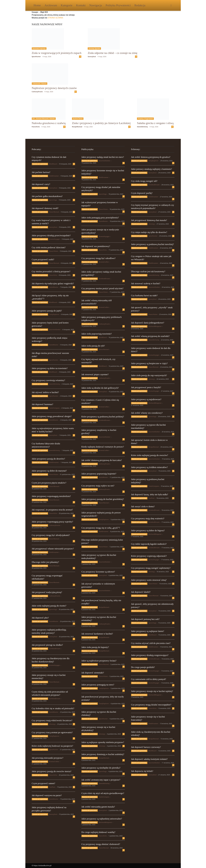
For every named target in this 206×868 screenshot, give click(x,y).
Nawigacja (96, 5)
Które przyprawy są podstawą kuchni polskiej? (103, 417)
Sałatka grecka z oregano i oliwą (155, 123)
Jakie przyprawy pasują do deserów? (48, 459)
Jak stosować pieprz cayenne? (95, 374)
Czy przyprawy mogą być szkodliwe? (99, 258)
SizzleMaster (54, 287)
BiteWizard (53, 164)
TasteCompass (54, 408)
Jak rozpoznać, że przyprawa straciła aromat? (52, 510)
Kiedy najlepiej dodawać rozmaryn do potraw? (103, 447)
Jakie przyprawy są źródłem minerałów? (149, 467)
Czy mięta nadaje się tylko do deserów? (149, 232)
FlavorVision (54, 251)
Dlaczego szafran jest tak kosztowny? (148, 271)
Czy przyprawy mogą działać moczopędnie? (151, 705)
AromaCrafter (54, 762)
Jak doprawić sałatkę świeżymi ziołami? (149, 759)
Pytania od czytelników (40, 164)
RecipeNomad (77, 127)
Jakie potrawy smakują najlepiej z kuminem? (152, 169)
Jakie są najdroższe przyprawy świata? (99, 661)
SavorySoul (92, 56)
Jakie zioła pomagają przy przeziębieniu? (100, 218)
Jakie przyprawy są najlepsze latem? (148, 631)
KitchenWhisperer (105, 822)
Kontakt (81, 5)
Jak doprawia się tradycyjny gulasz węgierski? (53, 283)
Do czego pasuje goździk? (143, 667)
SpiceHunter (36, 56)
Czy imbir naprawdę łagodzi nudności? (149, 544)
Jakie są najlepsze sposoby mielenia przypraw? (103, 742)
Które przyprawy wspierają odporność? (149, 556)
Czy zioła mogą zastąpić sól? (144, 181)
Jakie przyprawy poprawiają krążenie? (99, 474)
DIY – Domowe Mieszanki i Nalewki (44, 119)
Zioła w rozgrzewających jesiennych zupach (57, 53)
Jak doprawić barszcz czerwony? (146, 747)
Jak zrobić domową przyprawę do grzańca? (151, 157)
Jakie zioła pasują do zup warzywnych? (149, 375)
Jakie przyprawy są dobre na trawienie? (50, 368)
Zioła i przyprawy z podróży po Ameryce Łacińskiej (101, 123)
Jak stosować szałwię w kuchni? (146, 283)
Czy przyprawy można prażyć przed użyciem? (102, 288)
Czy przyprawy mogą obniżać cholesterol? (101, 844)
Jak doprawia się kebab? (142, 771)
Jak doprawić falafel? (141, 592)
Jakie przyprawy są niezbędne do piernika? (101, 768)
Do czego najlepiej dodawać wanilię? (98, 832)
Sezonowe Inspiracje (39, 48)
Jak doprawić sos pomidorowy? (96, 246)
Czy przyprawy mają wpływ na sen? (98, 486)
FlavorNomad (54, 212)
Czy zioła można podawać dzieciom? (49, 247)
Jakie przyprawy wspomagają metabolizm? (51, 496)
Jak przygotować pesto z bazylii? (146, 387)
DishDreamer (54, 176)
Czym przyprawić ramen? (44, 783)
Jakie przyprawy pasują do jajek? (47, 311)
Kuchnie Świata (78, 119)
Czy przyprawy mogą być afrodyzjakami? (51, 535)
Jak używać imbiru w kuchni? (45, 392)
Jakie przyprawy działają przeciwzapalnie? (51, 235)
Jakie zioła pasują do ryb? (93, 346)
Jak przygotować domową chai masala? (149, 220)
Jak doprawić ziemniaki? (93, 673)
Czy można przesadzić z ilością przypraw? (51, 271)
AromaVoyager (55, 239)
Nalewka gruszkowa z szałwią (49, 123)
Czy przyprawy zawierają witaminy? (48, 380)
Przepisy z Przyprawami (145, 119)
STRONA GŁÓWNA (55, 18)
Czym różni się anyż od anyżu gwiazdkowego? (103, 793)
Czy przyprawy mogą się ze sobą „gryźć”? (101, 528)
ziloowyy (52, 724)
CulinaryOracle (37, 92)
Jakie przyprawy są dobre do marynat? (49, 471)
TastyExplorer (54, 314)
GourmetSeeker (55, 330)
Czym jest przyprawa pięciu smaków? (49, 483)
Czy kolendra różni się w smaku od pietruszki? (53, 708)
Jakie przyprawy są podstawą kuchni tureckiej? (153, 244)
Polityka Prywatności (118, 5)
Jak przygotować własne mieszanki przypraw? (53, 549)
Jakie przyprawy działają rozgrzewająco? (150, 655)
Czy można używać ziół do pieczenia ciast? (151, 643)
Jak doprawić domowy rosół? (45, 208)
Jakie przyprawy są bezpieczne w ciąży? (149, 363)
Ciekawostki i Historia (40, 83)
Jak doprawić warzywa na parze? (47, 795)
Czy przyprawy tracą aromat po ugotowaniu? (52, 732)
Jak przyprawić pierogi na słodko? (47, 645)
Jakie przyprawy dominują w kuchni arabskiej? (103, 754)
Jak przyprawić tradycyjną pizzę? (47, 592)
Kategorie (67, 5)
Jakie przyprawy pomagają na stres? (98, 685)
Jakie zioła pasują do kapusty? (95, 647)
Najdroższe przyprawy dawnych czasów (54, 88)
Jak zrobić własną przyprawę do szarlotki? (150, 336)
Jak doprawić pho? (40, 618)
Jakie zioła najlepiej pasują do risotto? (49, 606)
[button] (171, 6)
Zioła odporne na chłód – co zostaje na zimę (112, 53)
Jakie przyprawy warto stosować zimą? (149, 580)
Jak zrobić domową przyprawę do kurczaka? (102, 460)
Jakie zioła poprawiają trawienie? (97, 334)
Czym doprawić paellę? (142, 193)
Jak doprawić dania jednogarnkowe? (148, 323)
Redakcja (140, 5)
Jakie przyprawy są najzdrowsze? (146, 399)
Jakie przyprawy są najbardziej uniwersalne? (102, 819)
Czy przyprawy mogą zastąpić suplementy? (151, 568)
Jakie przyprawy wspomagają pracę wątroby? (52, 522)
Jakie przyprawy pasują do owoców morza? (52, 771)
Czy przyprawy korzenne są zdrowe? (98, 572)
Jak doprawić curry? (41, 184)
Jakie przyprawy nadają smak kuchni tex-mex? (103, 157)
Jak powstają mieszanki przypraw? (48, 758)
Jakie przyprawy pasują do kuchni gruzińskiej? (103, 499)
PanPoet (52, 787)
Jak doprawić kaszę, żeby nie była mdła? (150, 494)
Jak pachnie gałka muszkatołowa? (47, 196)
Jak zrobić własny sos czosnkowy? (147, 413)
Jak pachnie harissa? (41, 172)
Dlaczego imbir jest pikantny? (45, 562)
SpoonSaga (53, 200)
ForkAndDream (55, 649)
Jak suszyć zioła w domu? (143, 506)
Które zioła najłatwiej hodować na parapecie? (52, 746)
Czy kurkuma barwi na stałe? (144, 295)
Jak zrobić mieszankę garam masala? (98, 807)
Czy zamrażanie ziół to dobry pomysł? (149, 679)
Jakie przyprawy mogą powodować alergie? (52, 416)
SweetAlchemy (142, 127)
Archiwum (51, 5)
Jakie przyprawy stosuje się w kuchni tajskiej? (152, 691)
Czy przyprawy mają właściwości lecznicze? (52, 720)
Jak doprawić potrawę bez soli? (145, 619)
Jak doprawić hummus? (43, 404)
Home (37, 5)
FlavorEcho (36, 127)
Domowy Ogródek (94, 48)
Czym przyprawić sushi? (43, 259)
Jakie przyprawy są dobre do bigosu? (148, 530)
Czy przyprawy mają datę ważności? (148, 518)
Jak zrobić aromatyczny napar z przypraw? (101, 780)
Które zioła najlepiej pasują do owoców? (150, 455)
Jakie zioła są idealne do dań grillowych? (100, 388)
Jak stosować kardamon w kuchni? (97, 634)
